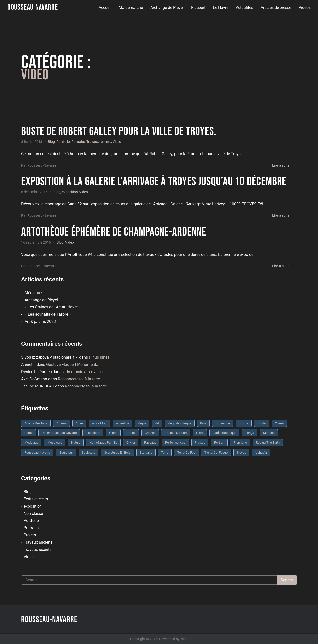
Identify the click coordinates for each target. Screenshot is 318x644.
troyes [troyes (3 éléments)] (241, 452)
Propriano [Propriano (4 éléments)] (240, 443)
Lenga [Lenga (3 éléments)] (250, 433)
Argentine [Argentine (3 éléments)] (122, 423)
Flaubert (198, 8)
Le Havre (220, 8)
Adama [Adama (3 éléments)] (62, 423)
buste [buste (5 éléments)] (261, 423)
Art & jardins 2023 (40, 322)
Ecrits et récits (36, 499)
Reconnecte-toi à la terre (79, 379)
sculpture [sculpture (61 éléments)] (88, 452)
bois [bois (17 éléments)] (203, 423)
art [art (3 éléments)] (157, 423)
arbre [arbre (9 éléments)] (79, 423)
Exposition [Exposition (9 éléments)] (93, 433)
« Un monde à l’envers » (83, 372)
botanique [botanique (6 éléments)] (223, 423)
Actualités (244, 8)
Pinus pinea (99, 357)
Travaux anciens (38, 542)
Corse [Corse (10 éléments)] (28, 433)
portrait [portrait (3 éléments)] (219, 443)
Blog (51, 142)
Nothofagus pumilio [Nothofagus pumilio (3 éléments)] (103, 443)
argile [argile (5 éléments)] (142, 423)
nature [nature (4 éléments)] (76, 443)
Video (117, 142)
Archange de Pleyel (167, 8)
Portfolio (63, 142)
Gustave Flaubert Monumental (73, 365)
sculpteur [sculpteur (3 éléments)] (66, 452)
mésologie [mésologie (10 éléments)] (55, 443)
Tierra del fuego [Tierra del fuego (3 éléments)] (216, 452)
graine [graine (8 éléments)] (131, 433)
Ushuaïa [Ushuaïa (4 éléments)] (261, 452)
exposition (70, 192)
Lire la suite (281, 165)
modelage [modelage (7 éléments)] (31, 443)
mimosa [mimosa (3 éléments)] (269, 433)
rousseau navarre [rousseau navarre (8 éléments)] (37, 452)
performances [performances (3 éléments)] (175, 443)
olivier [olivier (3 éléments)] (131, 443)
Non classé (33, 513)
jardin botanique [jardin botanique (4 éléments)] (224, 433)
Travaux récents (99, 142)
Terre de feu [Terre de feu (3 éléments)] (186, 452)
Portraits (78, 142)
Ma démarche (131, 8)
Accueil (105, 8)
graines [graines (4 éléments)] (150, 433)
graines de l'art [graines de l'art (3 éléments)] (176, 433)
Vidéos (304, 8)
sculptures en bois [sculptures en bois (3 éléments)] (117, 452)
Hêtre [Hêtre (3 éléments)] (200, 433)
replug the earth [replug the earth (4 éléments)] (268, 443)
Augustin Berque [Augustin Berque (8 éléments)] (180, 423)
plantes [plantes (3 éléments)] (200, 443)
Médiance (33, 293)
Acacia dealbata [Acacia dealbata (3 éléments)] (36, 423)
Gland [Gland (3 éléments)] (113, 433)
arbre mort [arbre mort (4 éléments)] (99, 423)
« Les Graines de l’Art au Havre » (53, 307)
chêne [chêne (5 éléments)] (279, 423)
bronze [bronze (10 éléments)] (244, 423)
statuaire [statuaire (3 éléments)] (146, 452)
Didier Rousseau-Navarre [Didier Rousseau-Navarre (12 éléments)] (59, 433)
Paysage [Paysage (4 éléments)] (150, 443)
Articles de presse (276, 8)
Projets (30, 535)
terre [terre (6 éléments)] (165, 452)
